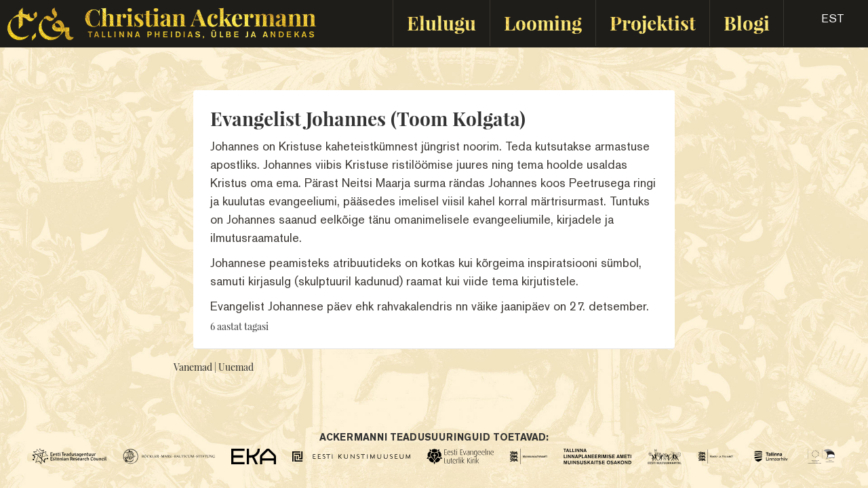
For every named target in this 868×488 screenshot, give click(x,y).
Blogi (747, 23)
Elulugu (441, 23)
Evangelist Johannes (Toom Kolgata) (368, 118)
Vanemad (193, 367)
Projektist (653, 23)
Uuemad (236, 367)
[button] (821, 23)
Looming (543, 23)
